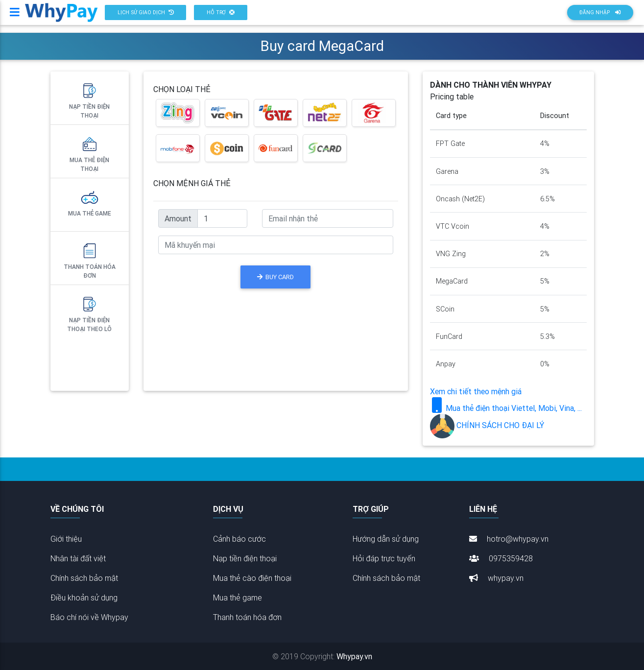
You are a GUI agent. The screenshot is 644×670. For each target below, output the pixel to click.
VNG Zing (451, 254)
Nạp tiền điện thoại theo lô (89, 313)
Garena (447, 171)
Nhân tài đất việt (78, 558)
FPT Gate (450, 144)
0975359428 (501, 558)
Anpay (446, 364)
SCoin (445, 309)
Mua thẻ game (238, 598)
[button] (145, 16)
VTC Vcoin (453, 226)
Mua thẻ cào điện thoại (252, 578)
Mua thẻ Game (90, 203)
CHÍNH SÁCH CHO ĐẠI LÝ (487, 425)
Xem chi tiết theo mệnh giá (476, 391)
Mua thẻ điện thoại (89, 153)
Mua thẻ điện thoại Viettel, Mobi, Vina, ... (506, 408)
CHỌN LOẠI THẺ (182, 89)
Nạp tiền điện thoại (89, 100)
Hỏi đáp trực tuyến (384, 558)
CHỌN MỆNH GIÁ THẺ (192, 183)
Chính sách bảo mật (84, 578)
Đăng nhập (600, 16)
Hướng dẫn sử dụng (386, 539)
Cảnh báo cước (239, 539)
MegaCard (452, 281)
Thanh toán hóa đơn (90, 260)
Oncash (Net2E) (460, 199)
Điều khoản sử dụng (84, 598)
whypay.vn (496, 578)
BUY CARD (275, 277)
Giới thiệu (66, 539)
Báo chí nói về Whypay (89, 617)
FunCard (449, 336)
